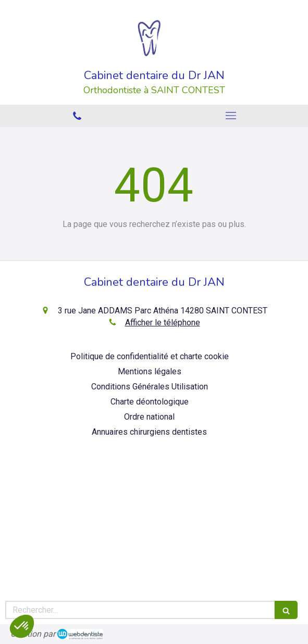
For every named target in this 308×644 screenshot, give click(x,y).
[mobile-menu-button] (231, 116)
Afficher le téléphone (163, 323)
